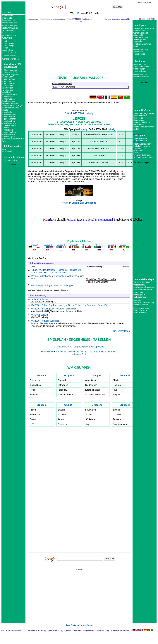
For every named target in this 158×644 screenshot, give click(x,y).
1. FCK (5, 41)
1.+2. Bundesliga (10, 160)
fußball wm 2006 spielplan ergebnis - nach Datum (11, 75)
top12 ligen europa (11, 52)
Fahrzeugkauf (139, 295)
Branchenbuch (9, 20)
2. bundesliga (8, 46)
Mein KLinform (143, 110)
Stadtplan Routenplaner (144, 127)
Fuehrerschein (140, 297)
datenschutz (139, 120)
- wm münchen (9, 132)
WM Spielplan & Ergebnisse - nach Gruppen (52, 285)
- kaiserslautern (9, 125)
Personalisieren (140, 116)
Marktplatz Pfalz (141, 138)
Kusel (136, 153)
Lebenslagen (33, 19)
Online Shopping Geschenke (141, 51)
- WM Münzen (8, 99)
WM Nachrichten (10, 94)
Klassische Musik (141, 308)
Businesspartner (141, 305)
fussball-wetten (9, 56)
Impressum (138, 118)
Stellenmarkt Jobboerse (144, 28)
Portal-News (139, 124)
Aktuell (8, 13)
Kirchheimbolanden (142, 155)
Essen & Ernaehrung (143, 289)
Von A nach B (139, 292)
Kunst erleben (140, 312)
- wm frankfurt (9, 117)
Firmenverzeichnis (141, 67)
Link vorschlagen (121, 331)
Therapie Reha (139, 285)
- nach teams (8, 81)
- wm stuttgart (9, 136)
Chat (4, 149)
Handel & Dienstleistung (144, 302)
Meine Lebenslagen (145, 279)
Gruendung (138, 300)
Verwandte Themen (14, 157)
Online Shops (139, 54)
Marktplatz (7, 18)
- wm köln (7, 128)
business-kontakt (141, 77)
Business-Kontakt (73, 630)
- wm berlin (7, 112)
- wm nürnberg (9, 134)
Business (140, 61)
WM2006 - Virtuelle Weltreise (45, 321)
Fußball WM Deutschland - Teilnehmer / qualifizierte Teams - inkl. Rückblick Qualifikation (56, 271)
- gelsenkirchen (9, 119)
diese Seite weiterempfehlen (79, 625)
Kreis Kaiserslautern (142, 146)
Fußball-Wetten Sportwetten (9, 87)
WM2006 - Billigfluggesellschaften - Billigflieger (54, 309)
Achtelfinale (48, 352)
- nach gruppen (9, 79)
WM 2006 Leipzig (39, 315)
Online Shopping (10, 22)
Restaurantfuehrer (10, 28)
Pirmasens (138, 150)
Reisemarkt (138, 35)
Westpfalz (140, 135)
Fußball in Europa (10, 70)
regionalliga (8, 50)
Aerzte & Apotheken (142, 283)
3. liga (5, 48)
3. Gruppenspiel (97, 347)
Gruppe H (138, 142)
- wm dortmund (9, 114)
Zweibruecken (140, 148)
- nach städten (9, 83)
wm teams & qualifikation (8, 91)
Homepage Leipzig (40, 299)
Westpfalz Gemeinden (143, 157)
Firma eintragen (140, 71)
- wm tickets (8, 97)
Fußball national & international (53, 19)
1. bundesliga (8, 43)
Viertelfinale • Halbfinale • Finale (71, 352)
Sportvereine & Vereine (144, 287)
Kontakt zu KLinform (142, 122)
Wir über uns (103, 630)
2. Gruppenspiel (79, 347)
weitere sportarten (11, 59)
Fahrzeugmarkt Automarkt (140, 41)
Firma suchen (139, 69)
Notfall (136, 129)
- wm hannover (9, 123)
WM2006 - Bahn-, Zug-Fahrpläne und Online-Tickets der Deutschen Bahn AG (69, 305)
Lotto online (7, 32)
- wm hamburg (9, 121)
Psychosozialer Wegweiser (9, 37)
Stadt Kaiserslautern (142, 144)
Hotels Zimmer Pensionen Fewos (10, 102)
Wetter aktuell (8, 30)
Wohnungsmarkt (141, 33)
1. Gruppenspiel (61, 347)
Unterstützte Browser (121, 630)
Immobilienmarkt (141, 31)
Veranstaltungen (10, 26)
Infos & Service (140, 141)
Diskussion (7, 152)
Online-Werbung (140, 74)
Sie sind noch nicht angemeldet (117, 19)
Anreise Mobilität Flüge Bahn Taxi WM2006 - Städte (12, 108)
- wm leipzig (8, 130)
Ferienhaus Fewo (141, 37)
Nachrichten (8, 16)
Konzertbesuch (140, 310)
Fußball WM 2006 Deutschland (13, 66)
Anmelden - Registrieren (144, 113)
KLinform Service (13, 146)
